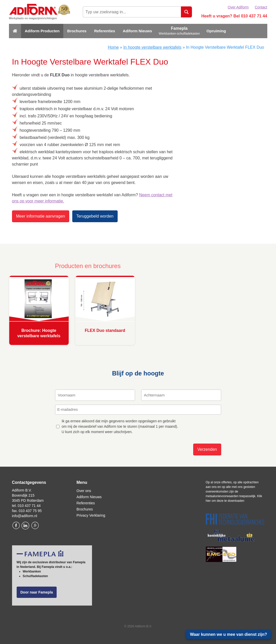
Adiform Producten (42, 31)
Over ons (84, 491)
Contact (261, 7)
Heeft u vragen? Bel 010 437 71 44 (234, 16)
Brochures (77, 31)
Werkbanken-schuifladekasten (179, 34)
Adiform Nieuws (137, 31)
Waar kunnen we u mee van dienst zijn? (228, 634)
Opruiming (216, 31)
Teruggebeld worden (95, 216)
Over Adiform (238, 7)
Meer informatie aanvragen (41, 216)
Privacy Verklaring (91, 515)
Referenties (105, 31)
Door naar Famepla (37, 592)
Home (113, 47)
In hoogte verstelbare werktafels (152, 47)
